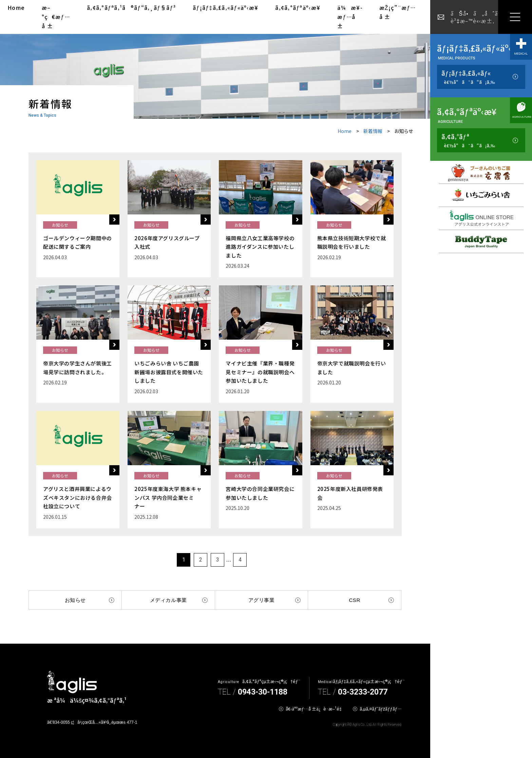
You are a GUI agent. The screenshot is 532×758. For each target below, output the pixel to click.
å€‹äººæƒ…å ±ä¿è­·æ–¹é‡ (315, 709)
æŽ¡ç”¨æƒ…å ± (398, 12)
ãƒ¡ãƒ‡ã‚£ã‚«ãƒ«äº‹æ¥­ (225, 7)
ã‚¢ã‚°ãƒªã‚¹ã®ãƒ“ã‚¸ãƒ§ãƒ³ (131, 7)
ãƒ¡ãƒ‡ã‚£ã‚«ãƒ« (468, 77)
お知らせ (75, 600)
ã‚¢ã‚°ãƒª (468, 140)
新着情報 (373, 131)
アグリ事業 (262, 600)
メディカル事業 (168, 600)
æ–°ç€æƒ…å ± (56, 17)
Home (16, 7)
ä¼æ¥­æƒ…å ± (350, 17)
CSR (354, 600)
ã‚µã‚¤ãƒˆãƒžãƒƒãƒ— (381, 709)
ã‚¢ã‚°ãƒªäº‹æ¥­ (298, 7)
